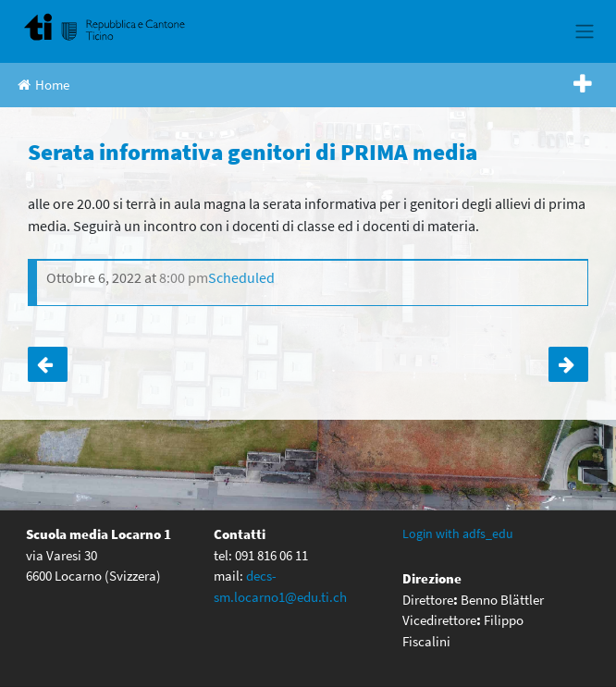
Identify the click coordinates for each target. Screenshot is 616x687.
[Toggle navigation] (584, 31)
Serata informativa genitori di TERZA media (568, 364)
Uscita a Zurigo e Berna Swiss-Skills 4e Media (48, 364)
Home (43, 85)
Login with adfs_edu (458, 534)
